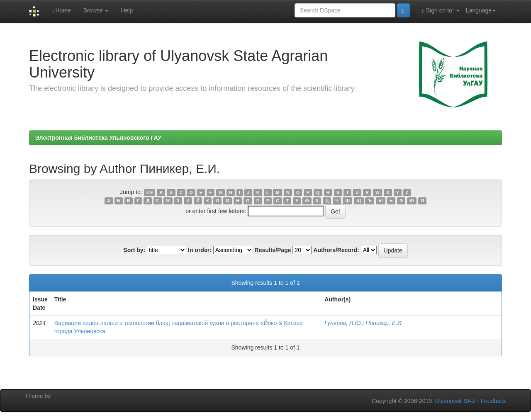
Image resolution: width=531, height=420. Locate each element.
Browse (96, 10)
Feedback (493, 401)
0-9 (150, 192)
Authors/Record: (336, 250)
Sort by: (134, 250)
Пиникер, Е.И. (384, 323)
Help (127, 10)
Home (61, 11)
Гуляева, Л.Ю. (343, 323)
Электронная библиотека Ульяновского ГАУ (98, 138)
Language (481, 10)
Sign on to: (441, 11)
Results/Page (273, 250)
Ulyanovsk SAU (455, 401)
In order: (200, 250)
